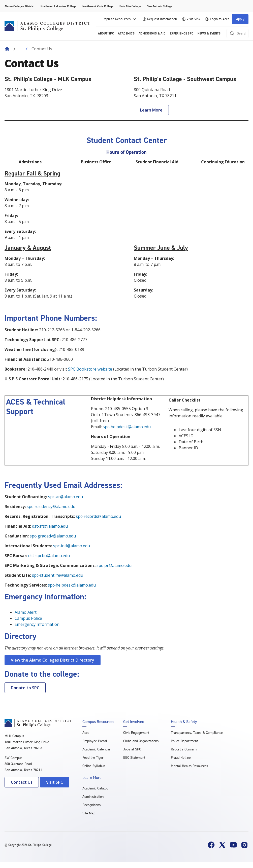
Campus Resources (98, 722)
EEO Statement (134, 758)
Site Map (89, 813)
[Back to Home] (7, 49)
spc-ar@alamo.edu (66, 497)
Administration (93, 797)
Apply (240, 19)
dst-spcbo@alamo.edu (49, 556)
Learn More (151, 110)
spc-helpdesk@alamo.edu (127, 427)
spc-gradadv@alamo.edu (53, 536)
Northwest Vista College (98, 6)
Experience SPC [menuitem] (182, 33)
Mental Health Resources (189, 766)
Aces (86, 733)
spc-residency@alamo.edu (51, 507)
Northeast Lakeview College (58, 6)
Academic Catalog (95, 788)
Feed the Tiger (93, 758)
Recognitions (92, 805)
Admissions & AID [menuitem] (152, 33)
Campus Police (28, 618)
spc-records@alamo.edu (98, 516)
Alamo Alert (26, 612)
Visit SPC (191, 19)
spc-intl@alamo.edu (72, 546)
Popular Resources (120, 19)
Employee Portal (95, 741)
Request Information (160, 19)
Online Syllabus (94, 766)
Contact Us (22, 782)
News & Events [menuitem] (209, 33)
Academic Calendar (97, 749)
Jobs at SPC (132, 749)
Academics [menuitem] (126, 33)
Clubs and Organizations (141, 741)
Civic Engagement (136, 733)
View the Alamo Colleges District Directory (53, 660)
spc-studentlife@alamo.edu (58, 575)
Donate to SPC (25, 688)
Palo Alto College (130, 6)
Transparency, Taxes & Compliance (197, 733)
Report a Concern (184, 749)
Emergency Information (37, 624)
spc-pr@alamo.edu (114, 565)
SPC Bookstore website (90, 369)
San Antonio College (160, 6)
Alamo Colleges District (20, 6)
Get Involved (134, 722)
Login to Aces (217, 19)
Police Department (184, 741)
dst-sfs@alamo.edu (50, 526)
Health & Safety (184, 722)
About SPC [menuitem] (106, 33)
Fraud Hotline (181, 758)
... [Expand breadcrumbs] (21, 49)
